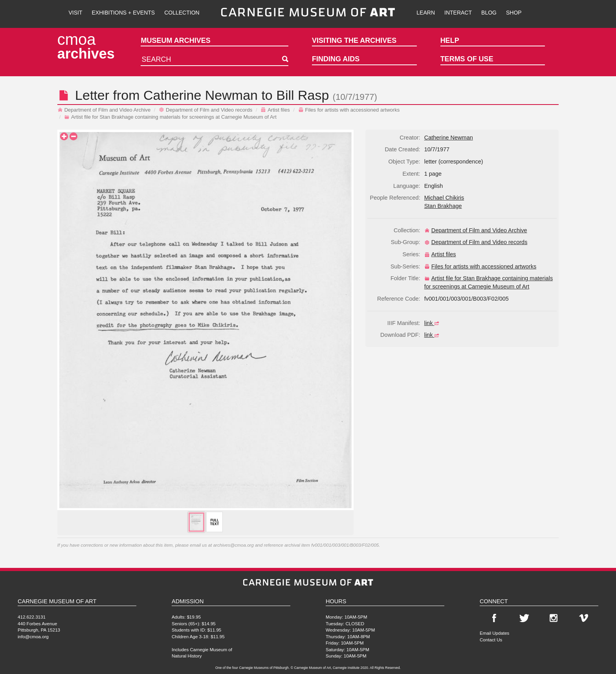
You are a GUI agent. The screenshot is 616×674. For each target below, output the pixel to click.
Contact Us (491, 640)
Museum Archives (175, 40)
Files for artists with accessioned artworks (349, 110)
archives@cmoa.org (234, 545)
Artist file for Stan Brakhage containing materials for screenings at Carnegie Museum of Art (170, 117)
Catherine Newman (201, 95)
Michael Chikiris (444, 198)
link (433, 323)
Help (450, 40)
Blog (489, 13)
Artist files (275, 110)
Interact (458, 13)
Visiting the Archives (354, 40)
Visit (75, 13)
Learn (426, 13)
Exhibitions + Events (124, 13)
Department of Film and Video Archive (104, 110)
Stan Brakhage (443, 206)
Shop (514, 13)
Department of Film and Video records (205, 110)
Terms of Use (467, 59)
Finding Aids (336, 59)
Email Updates (494, 633)
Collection (182, 13)
